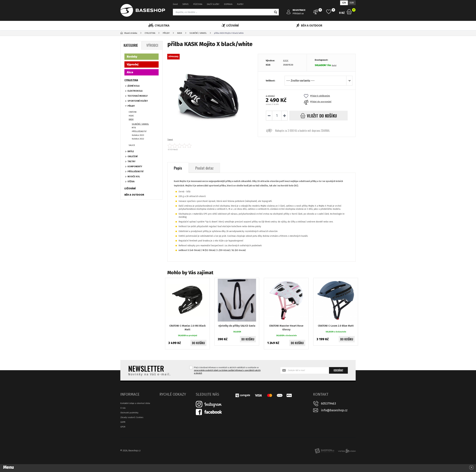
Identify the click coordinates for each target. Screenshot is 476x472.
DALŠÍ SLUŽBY (213, 4)
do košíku (319, 116)
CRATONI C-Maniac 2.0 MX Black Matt (187, 328)
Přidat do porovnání (318, 102)
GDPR (123, 422)
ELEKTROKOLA (135, 91)
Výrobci (152, 45)
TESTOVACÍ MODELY (138, 96)
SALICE (132, 145)
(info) (334, 65)
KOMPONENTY (135, 167)
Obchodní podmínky (129, 413)
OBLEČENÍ (133, 156)
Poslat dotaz (204, 168)
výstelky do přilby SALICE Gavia (237, 326)
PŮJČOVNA (198, 4)
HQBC (131, 116)
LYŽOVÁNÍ (230, 26)
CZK (344, 3)
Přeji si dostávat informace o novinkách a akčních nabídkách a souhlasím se (227, 370)
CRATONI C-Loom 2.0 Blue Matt (336, 326)
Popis (178, 168)
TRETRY (131, 161)
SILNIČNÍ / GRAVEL (140, 124)
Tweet (170, 140)
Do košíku (198, 343)
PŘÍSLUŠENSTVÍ (139, 131)
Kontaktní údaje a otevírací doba (135, 403)
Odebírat (338, 370)
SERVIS (185, 4)
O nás (123, 408)
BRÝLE (131, 151)
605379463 (328, 403)
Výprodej (133, 64)
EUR (352, 3)
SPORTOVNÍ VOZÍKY (138, 101)
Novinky (132, 57)
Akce (130, 72)
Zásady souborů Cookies (132, 417)
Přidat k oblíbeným (317, 96)
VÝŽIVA (131, 182)
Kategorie (131, 45)
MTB (134, 128)
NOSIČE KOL (134, 177)
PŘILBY (131, 106)
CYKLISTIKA (159, 26)
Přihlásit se (298, 14)
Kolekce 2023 (138, 135)
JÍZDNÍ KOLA (134, 86)
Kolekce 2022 (138, 139)
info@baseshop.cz (334, 410)
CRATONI (133, 112)
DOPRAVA (228, 4)
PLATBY (240, 4)
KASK (286, 61)
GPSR (123, 427)
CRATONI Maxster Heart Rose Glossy (286, 328)
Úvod (175, 4)
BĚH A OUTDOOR (309, 26)
